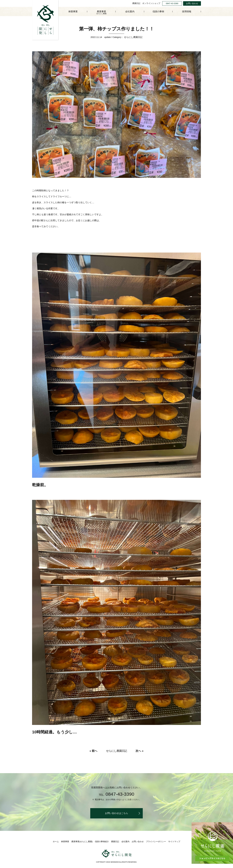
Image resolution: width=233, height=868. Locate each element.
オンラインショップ (151, 3)
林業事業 (73, 11)
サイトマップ (174, 842)
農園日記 (136, 3)
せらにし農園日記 (133, 37)
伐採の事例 (158, 11)
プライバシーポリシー (156, 842)
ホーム (56, 842)
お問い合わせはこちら (116, 813)
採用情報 (187, 11)
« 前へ (93, 751)
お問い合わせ (192, 3)
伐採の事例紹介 (102, 842)
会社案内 (130, 11)
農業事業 (101, 13)
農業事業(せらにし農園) (82, 842)
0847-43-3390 (172, 3)
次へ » (139, 751)
